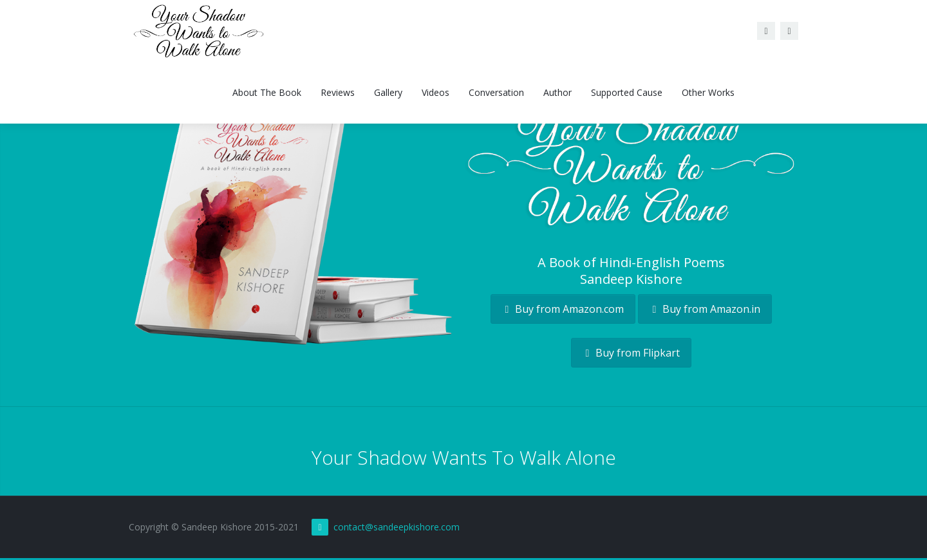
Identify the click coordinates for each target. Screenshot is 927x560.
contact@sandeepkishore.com (397, 527)
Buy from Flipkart (631, 353)
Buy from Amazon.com (563, 309)
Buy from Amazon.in (705, 309)
